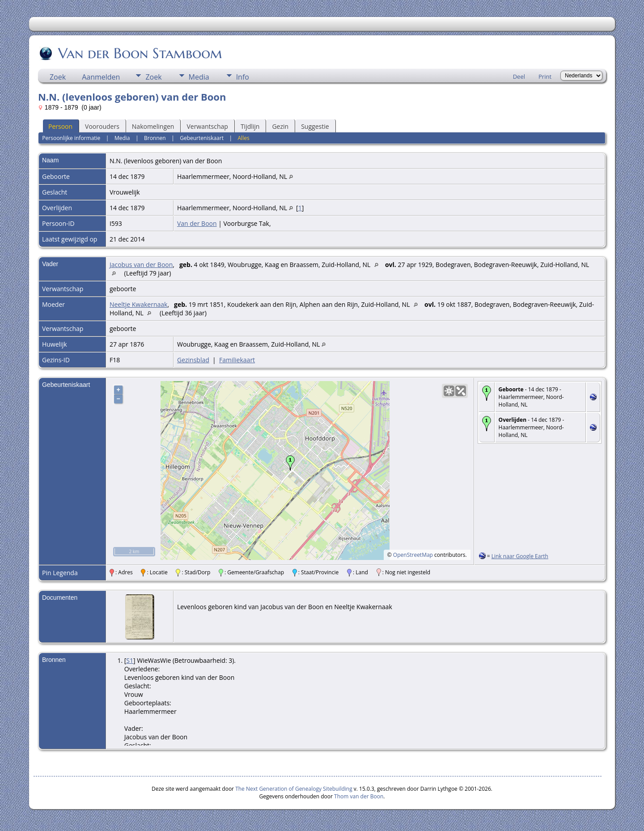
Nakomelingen (153, 126)
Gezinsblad (193, 360)
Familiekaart (237, 360)
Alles (244, 138)
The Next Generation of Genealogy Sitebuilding (294, 789)
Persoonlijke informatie (71, 138)
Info (243, 77)
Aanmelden (101, 77)
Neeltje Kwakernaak (138, 304)
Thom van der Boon (359, 796)
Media (199, 77)
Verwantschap (207, 126)
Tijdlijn (250, 126)
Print (545, 76)
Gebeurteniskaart (202, 138)
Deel (519, 76)
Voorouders (102, 126)
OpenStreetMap (413, 555)
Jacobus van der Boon (141, 265)
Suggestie (315, 126)
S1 (130, 660)
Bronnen (155, 138)
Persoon (60, 126)
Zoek (58, 77)
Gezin (280, 126)
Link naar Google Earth (520, 556)
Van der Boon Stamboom (140, 53)
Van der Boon (197, 223)
